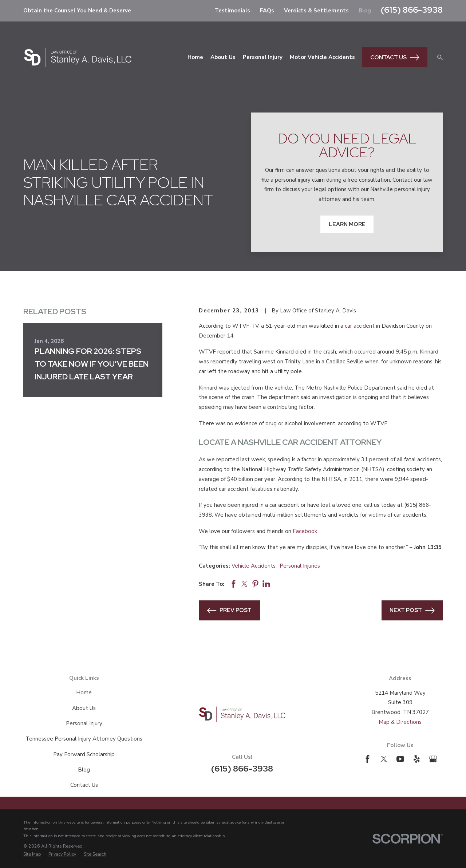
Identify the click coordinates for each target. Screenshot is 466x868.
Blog (365, 11)
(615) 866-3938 (412, 10)
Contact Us (395, 58)
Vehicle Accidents (254, 566)
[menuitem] (32, 854)
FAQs (267, 11)
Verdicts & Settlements (316, 11)
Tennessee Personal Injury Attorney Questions (84, 739)
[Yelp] (417, 759)
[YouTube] (400, 759)
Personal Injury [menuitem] (263, 57)
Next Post (412, 611)
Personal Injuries (300, 566)
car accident (360, 326)
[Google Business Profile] (433, 759)
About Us (84, 708)
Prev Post (230, 611)
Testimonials (232, 11)
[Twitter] (384, 759)
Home (84, 693)
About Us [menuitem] (223, 57)
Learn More (347, 224)
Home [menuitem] (195, 57)
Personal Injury (84, 723)
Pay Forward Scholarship (84, 754)
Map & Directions (400, 722)
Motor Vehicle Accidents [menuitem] (322, 57)
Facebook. (305, 531)
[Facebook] (368, 759)
